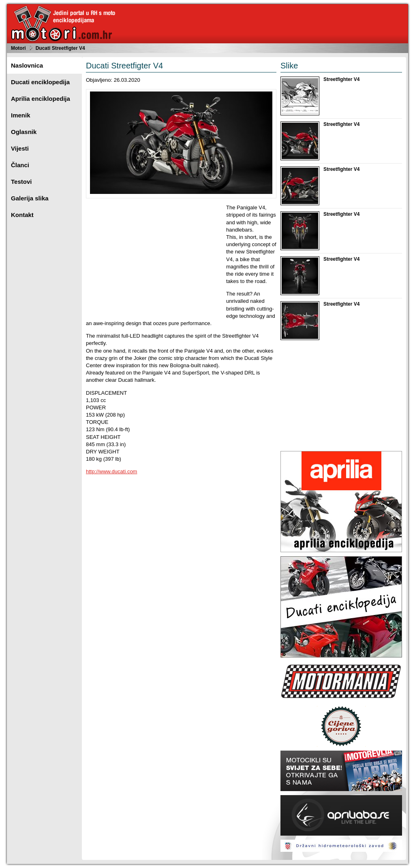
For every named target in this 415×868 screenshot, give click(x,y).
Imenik (21, 115)
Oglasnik (24, 132)
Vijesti (20, 148)
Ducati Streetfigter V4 (60, 48)
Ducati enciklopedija (40, 82)
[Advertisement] (154, 261)
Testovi (21, 182)
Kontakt (22, 215)
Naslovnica (27, 65)
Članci (20, 165)
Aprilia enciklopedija (41, 99)
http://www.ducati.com (111, 471)
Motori (18, 48)
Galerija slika (30, 198)
